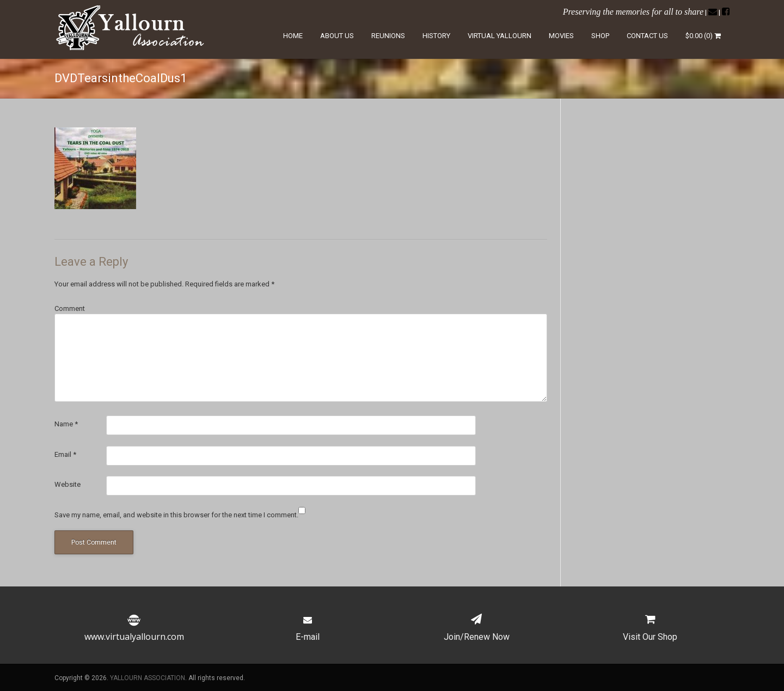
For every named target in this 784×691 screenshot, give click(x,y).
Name (66, 424)
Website (68, 484)
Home (293, 36)
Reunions (388, 36)
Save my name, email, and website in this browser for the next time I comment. (176, 515)
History (436, 36)
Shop (600, 36)
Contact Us (647, 36)
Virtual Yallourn (500, 36)
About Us (337, 36)
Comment (70, 308)
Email (65, 454)
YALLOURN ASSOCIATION (148, 678)
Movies (561, 36)
